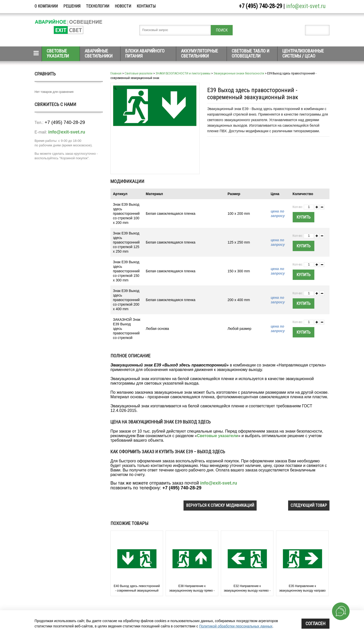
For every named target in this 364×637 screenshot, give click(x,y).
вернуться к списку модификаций (220, 505)
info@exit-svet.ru (306, 6)
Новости (123, 6)
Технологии (98, 6)
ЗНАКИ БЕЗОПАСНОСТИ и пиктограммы (183, 73)
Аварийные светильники (99, 53)
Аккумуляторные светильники (200, 53)
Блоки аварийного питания (145, 53)
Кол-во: (298, 207)
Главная (116, 73)
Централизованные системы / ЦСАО (303, 53)
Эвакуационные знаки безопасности (239, 73)
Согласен (315, 623)
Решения (72, 6)
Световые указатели (58, 53)
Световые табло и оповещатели (250, 53)
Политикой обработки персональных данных (236, 626)
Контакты (146, 6)
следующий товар (309, 505)
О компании (46, 6)
